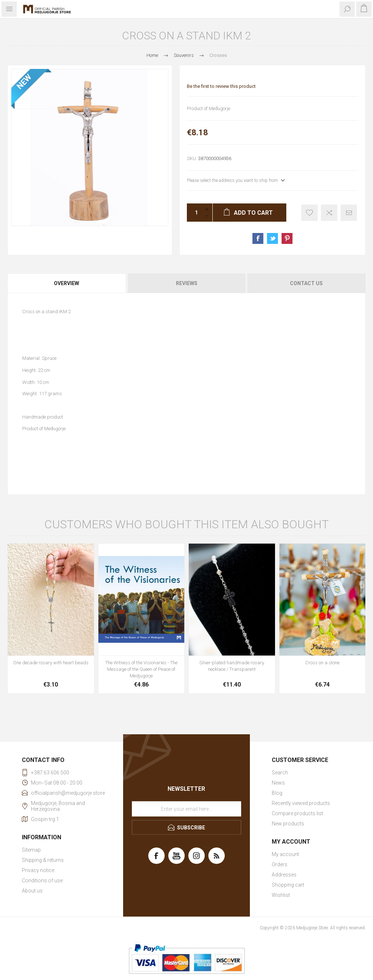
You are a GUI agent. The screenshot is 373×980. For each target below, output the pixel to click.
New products (288, 824)
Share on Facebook (258, 238)
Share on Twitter (272, 238)
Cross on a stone (322, 663)
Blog (277, 793)
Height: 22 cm (36, 370)
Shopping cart (288, 885)
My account (285, 854)
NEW (24, 82)
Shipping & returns (43, 860)
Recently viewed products (301, 803)
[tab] (67, 283)
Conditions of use (42, 880)
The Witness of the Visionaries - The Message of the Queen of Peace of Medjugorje (141, 669)
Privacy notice (38, 870)
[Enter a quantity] (194, 213)
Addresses (284, 875)
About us (32, 891)
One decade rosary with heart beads (51, 663)
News (278, 783)
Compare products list (297, 813)
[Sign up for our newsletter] (186, 809)
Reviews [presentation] (187, 283)
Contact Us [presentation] (306, 283)
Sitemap (31, 850)
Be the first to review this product (221, 86)
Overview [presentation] (66, 283)
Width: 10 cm (36, 382)
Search (280, 773)
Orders (280, 864)
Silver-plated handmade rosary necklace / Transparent (232, 666)
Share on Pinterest (287, 238)
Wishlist (281, 895)
